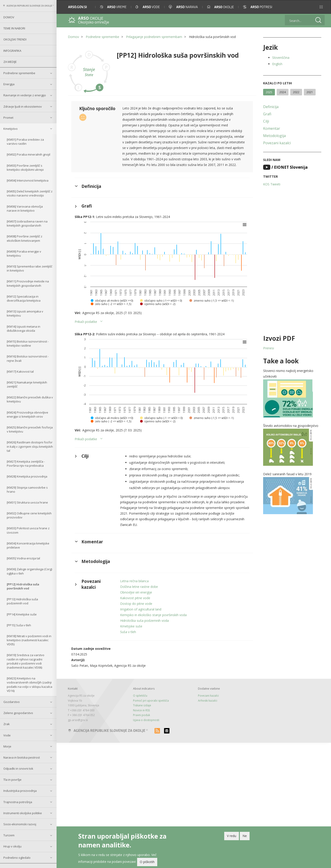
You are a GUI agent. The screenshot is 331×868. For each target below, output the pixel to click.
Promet (8, 118)
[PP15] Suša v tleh (19, 625)
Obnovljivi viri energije (136, 592)
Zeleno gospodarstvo (18, 713)
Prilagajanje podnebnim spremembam (154, 37)
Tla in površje (12, 780)
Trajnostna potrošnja (18, 802)
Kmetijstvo (11, 129)
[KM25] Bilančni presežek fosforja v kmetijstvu (30, 429)
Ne (245, 836)
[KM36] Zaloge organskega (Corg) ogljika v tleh (29, 571)
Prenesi (269, 348)
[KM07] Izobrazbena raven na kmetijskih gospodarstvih (27, 223)
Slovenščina (281, 58)
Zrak (7, 724)
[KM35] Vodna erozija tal (23, 558)
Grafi (267, 114)
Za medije (10, 62)
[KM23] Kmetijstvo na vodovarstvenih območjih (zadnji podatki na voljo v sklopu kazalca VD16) (30, 685)
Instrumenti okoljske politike (23, 813)
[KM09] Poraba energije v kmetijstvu (24, 253)
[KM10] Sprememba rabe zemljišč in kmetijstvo (30, 268)
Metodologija (274, 136)
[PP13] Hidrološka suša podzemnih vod (22, 601)
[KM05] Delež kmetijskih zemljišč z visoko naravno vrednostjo (30, 193)
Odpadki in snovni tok (18, 769)
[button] (321, 7)
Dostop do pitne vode (136, 604)
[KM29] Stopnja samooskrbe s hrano (27, 490)
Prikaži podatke (86, 322)
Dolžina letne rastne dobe (139, 587)
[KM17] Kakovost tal (20, 371)
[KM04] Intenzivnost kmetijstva (28, 180)
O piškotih (147, 862)
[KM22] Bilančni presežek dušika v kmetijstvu (30, 399)
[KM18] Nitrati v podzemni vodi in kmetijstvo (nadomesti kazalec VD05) (29, 640)
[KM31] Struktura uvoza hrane (27, 502)
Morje (7, 746)
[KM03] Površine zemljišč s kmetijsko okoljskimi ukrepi (25, 168)
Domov (9, 17)
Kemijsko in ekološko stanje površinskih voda (153, 615)
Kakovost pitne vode (135, 598)
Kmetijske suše (131, 626)
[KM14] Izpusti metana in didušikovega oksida (24, 329)
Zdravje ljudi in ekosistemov (23, 106)
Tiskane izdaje (142, 705)
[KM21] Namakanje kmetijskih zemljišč (27, 384)
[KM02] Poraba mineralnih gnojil (29, 154)
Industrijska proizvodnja (20, 791)
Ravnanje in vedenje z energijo (25, 95)
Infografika (12, 51)
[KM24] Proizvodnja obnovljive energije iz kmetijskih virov (27, 414)
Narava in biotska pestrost (22, 757)
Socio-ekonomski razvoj (20, 824)
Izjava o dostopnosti (146, 720)
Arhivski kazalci (208, 701)
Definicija (271, 107)
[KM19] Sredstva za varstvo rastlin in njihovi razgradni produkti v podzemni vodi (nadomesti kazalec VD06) (26, 661)
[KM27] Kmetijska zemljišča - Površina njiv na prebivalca (26, 464)
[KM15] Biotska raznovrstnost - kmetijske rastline (28, 343)
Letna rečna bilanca (134, 581)
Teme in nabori (14, 28)
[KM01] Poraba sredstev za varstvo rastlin (25, 142)
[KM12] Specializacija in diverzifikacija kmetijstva (24, 298)
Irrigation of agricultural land (141, 609)
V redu (232, 836)
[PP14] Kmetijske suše (22, 614)
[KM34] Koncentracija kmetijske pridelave (28, 545)
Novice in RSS (141, 710)
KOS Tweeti (272, 184)
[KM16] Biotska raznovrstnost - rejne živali (28, 358)
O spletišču (140, 696)
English (277, 64)
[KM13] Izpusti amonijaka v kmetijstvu (25, 313)
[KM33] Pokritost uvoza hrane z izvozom (28, 530)
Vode (7, 735)
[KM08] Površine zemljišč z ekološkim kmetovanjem (25, 238)
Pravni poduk (142, 715)
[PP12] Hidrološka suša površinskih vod (23, 586)
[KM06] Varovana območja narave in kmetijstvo (25, 208)
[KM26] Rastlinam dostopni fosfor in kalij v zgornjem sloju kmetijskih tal (30, 446)
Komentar (272, 128)
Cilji (266, 121)
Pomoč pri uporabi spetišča (151, 701)
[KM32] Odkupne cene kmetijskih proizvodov (29, 515)
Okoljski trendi (15, 39)
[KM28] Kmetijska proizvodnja (27, 476)
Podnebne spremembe (19, 73)
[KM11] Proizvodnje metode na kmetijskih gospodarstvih (28, 283)
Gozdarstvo (12, 702)
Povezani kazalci (277, 143)
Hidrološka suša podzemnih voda (144, 621)
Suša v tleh (128, 632)
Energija (9, 84)
